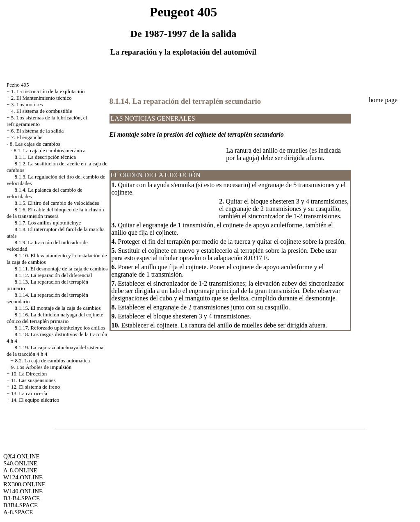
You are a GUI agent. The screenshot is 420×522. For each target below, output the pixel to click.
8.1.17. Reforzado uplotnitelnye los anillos (60, 328)
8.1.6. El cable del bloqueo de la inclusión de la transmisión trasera (55, 213)
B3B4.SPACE (21, 505)
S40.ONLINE (20, 463)
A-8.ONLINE (20, 470)
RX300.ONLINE (24, 484)
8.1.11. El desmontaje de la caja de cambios (61, 269)
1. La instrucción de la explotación (48, 91)
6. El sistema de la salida (38, 131)
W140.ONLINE (23, 491)
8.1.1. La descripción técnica (45, 157)
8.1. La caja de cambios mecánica (49, 150)
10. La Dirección (29, 374)
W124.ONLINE (23, 477)
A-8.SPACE (18, 512)
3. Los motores (27, 104)
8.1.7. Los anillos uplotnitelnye (48, 223)
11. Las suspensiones (33, 380)
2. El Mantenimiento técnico (41, 98)
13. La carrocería (29, 393)
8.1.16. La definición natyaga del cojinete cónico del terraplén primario (55, 318)
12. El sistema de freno (36, 387)
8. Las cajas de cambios (35, 144)
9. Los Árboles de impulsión (41, 367)
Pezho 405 (18, 85)
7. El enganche (27, 137)
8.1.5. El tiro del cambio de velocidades (57, 203)
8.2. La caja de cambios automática (52, 361)
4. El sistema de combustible (42, 111)
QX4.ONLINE (22, 456)
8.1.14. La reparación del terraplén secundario (185, 101)
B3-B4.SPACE (22, 498)
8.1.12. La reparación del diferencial (54, 275)
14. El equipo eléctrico (35, 400)
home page (383, 100)
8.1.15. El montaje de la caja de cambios (58, 308)
